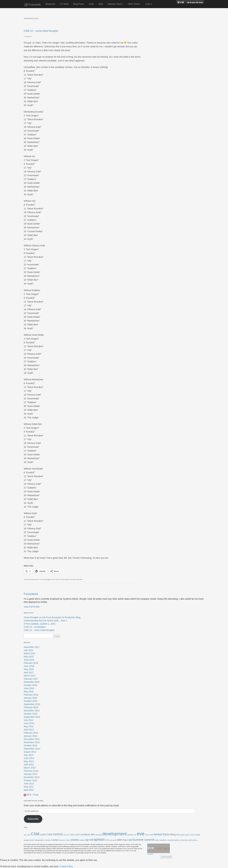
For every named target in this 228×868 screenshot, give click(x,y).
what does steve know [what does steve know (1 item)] (189, 840)
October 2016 (30, 685)
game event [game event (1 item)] (190, 835)
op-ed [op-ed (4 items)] (89, 840)
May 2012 (29, 787)
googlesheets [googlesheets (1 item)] (29, 840)
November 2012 (32, 777)
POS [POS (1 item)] (107, 840)
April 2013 (29, 765)
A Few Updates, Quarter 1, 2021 (40, 624)
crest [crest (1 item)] (28, 835)
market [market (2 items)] (55, 840)
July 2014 (28, 720)
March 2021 (30, 653)
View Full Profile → (33, 607)
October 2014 (30, 714)
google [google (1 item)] (197, 835)
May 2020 (29, 657)
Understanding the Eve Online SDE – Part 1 (45, 621)
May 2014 (29, 726)
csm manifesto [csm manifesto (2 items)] (83, 835)
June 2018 (29, 666)
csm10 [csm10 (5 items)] (58, 834)
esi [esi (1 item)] (135, 835)
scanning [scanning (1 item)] (113, 840)
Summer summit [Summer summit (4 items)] (143, 840)
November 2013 (32, 742)
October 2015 (30, 701)
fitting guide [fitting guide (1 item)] (181, 835)
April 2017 (29, 672)
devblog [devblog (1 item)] (99, 835)
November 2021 (32, 647)
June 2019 (29, 660)
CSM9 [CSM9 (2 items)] (49, 835)
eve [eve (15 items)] (141, 834)
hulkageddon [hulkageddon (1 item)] (39, 840)
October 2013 (30, 745)
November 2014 (32, 711)
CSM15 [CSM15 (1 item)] (72, 835)
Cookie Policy (66, 866)
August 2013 (30, 752)
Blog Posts (79, 4)
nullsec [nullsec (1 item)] (82, 840)
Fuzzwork (32, 5)
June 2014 (29, 723)
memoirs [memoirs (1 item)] (62, 840)
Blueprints (50, 4)
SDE (101, 4)
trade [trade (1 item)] (157, 840)
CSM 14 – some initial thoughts (41, 31)
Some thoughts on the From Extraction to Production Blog (52, 617)
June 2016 (29, 688)
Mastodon (150, 854)
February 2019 (31, 663)
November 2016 (32, 682)
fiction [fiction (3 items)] (166, 834)
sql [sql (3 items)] (130, 840)
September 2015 (32, 704)
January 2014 (30, 736)
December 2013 (32, 739)
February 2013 (31, 771)
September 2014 (32, 717)
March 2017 (30, 676)
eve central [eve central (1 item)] (149, 835)
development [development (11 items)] (114, 834)
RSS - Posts (31, 795)
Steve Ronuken (77, 579)
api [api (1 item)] (25, 835)
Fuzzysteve (31, 594)
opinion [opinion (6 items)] (99, 840)
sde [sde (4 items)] (119, 840)
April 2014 (29, 730)
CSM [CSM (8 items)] (35, 834)
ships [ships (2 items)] (125, 840)
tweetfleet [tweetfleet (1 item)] (163, 840)
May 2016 (29, 692)
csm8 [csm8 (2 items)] (43, 835)
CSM (91, 4)
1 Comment (28, 37)
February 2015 (31, 707)
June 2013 (29, 758)
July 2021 (28, 650)
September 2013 (32, 749)
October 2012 (30, 780)
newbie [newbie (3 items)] (74, 840)
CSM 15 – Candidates (35, 627)
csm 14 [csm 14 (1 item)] (66, 835)
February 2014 (31, 733)
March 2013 (30, 768)
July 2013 (28, 755)
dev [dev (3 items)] (93, 834)
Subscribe (33, 819)
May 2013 (29, 761)
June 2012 (29, 784)
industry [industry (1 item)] (48, 840)
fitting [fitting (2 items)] (173, 835)
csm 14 (58, 579)
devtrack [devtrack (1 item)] (130, 835)
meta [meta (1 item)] (68, 840)
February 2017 (31, 679)
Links (149, 4)
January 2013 (30, 774)
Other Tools (134, 4)
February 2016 (31, 695)
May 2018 (29, 669)
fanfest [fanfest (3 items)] (158, 834)
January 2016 (30, 698)
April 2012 (29, 790)
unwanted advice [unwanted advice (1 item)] (173, 840)
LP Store (64, 4)
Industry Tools (115, 4)
